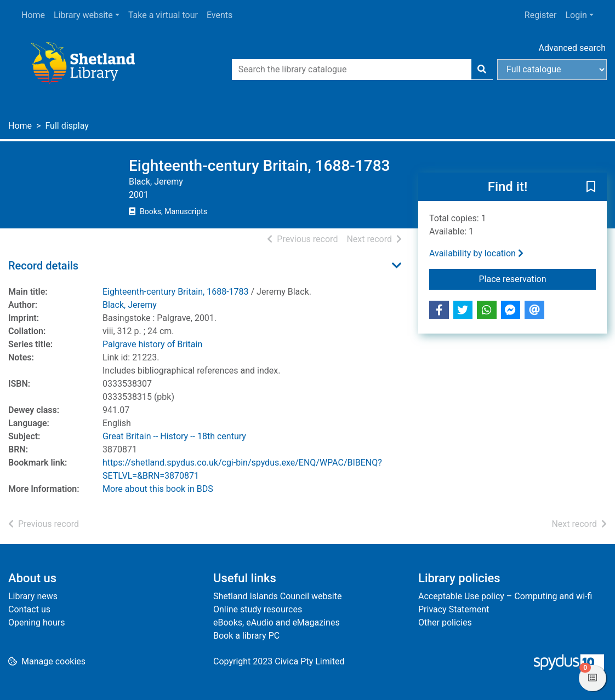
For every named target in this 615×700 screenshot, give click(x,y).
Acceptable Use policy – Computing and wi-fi (505, 596)
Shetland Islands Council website (277, 596)
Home (33, 15)
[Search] (482, 70)
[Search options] (552, 70)
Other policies (445, 622)
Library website (83, 15)
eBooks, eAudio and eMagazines (277, 622)
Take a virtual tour (163, 15)
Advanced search (572, 48)
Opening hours (36, 622)
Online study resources (258, 609)
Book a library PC (246, 636)
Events (220, 15)
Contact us (29, 609)
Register (541, 15)
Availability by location (476, 253)
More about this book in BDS (158, 489)
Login (576, 15)
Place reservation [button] (538, 278)
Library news (33, 596)
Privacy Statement (454, 609)
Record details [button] (43, 266)
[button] (591, 187)
